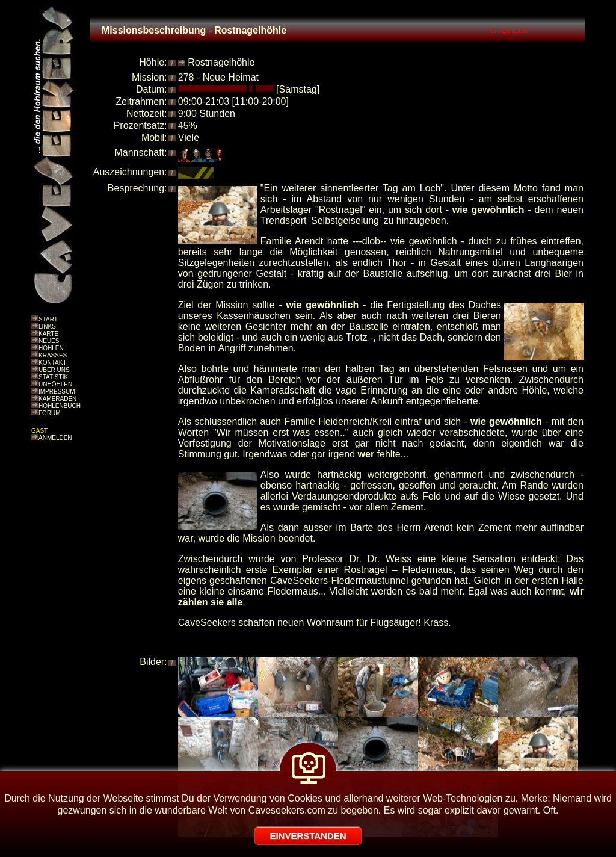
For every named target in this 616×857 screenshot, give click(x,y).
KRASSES (53, 355)
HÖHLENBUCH (60, 406)
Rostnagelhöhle (221, 62)
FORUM (50, 413)
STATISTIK (53, 377)
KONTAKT (52, 363)
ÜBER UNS (54, 370)
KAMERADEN (57, 399)
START (48, 319)
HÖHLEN (51, 348)
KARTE (48, 334)
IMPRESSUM (57, 391)
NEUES (49, 341)
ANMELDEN (55, 438)
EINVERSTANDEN (308, 836)
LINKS (47, 326)
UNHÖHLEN (55, 384)
